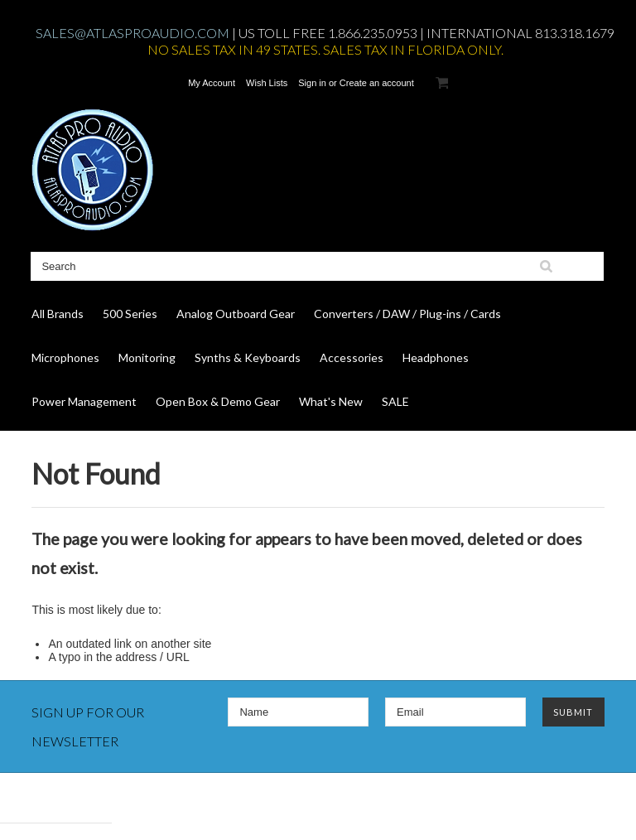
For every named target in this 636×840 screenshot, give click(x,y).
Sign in (312, 83)
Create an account (377, 83)
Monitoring (147, 357)
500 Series (130, 314)
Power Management (84, 401)
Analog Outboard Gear (236, 314)
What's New (331, 401)
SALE (395, 401)
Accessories (352, 357)
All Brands (58, 314)
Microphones (65, 357)
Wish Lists (267, 83)
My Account (212, 83)
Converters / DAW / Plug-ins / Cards (407, 314)
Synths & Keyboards (248, 357)
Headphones (436, 357)
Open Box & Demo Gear (218, 401)
